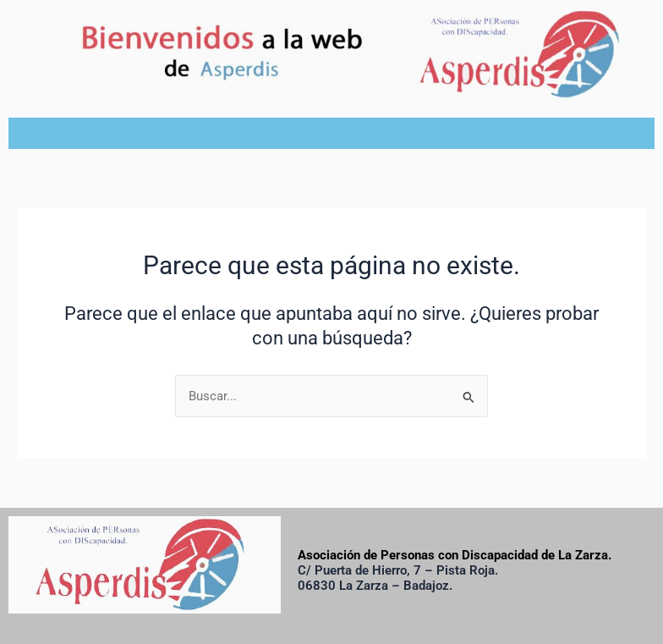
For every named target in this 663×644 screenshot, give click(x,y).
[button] (331, 133)
